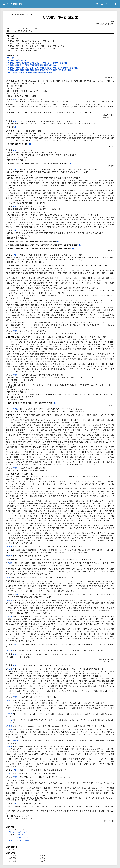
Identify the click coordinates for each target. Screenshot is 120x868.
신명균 (10, 730)
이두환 (10, 546)
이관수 (12, 840)
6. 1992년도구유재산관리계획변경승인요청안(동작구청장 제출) (29, 73)
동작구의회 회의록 (14, 4)
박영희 (15, 99)
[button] (107, 4)
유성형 (10, 563)
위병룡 (10, 669)
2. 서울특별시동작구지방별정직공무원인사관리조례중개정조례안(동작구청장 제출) (37, 63)
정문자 (10, 700)
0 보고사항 (10, 58)
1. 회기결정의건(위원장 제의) (17, 60)
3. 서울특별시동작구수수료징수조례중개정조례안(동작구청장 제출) (31, 65)
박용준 (10, 556)
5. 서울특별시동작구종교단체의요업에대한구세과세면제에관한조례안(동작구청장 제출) (38, 70)
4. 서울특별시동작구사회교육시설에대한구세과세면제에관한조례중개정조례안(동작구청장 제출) (42, 68)
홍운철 (12, 843)
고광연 (10, 773)
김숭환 (19, 832)
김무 (9, 578)
